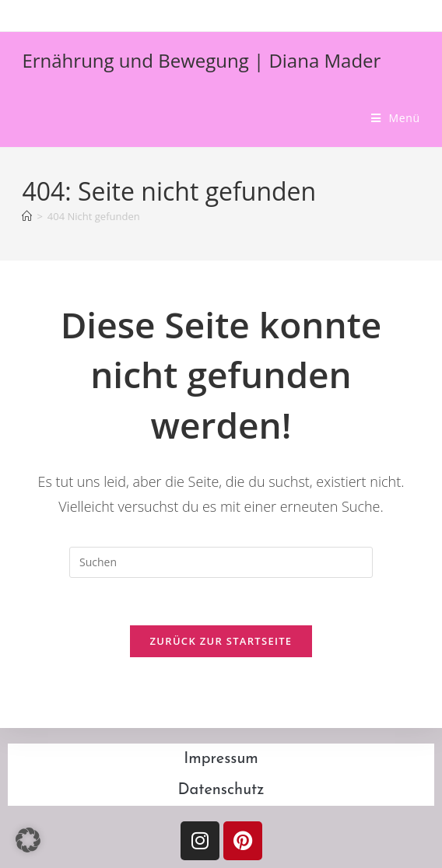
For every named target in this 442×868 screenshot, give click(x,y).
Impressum (221, 759)
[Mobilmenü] (396, 118)
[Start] (27, 216)
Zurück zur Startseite (221, 641)
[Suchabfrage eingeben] (221, 562)
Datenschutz (221, 790)
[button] (28, 840)
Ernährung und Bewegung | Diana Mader (201, 60)
